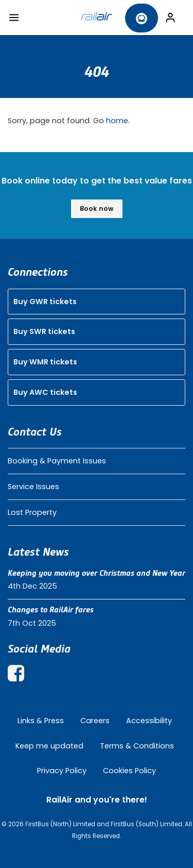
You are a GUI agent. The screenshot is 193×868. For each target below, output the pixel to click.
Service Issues (33, 487)
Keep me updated (49, 746)
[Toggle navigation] (14, 18)
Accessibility (149, 721)
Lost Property (32, 512)
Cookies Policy (129, 771)
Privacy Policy (62, 771)
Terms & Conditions (137, 746)
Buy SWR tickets (44, 331)
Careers (95, 721)
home (117, 121)
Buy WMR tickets (45, 362)
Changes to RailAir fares (51, 610)
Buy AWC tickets (45, 392)
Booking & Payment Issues (57, 461)
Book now (97, 208)
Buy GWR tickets (45, 302)
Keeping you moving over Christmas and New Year (97, 573)
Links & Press (41, 721)
